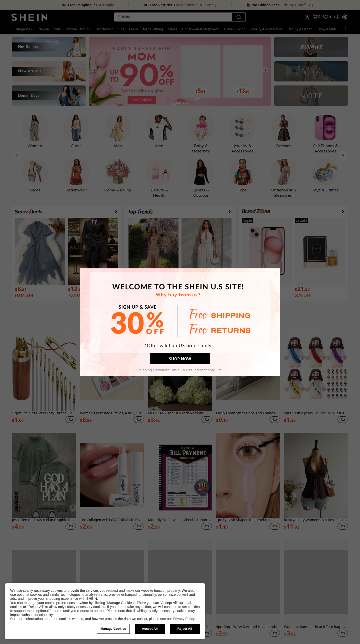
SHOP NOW (180, 359)
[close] (276, 272)
